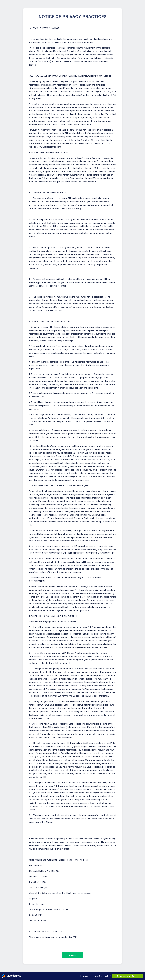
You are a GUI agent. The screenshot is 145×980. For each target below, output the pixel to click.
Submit (72, 955)
